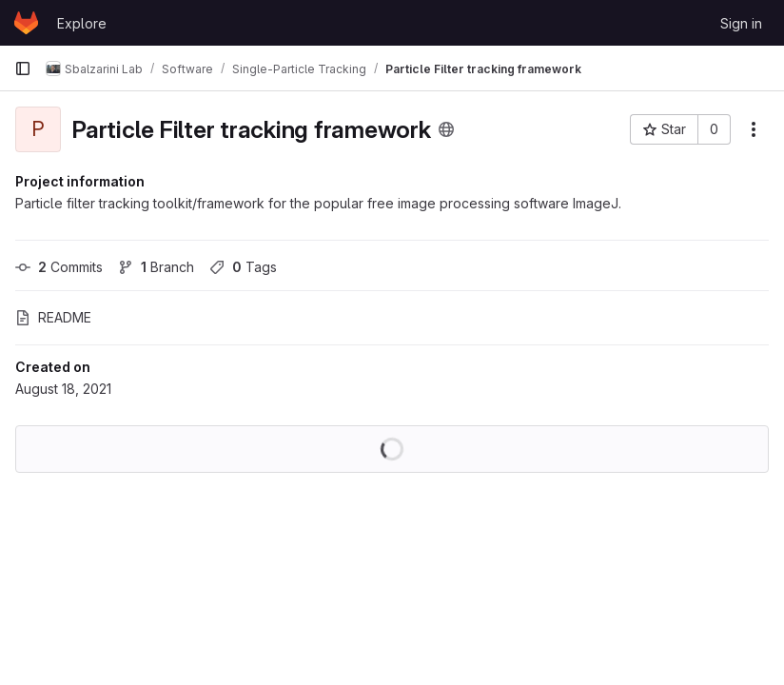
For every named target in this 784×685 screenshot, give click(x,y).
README (53, 317)
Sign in (741, 23)
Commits (59, 267)
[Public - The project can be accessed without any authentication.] (446, 129)
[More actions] (754, 129)
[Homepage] (26, 23)
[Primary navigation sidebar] (23, 68)
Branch (156, 267)
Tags (243, 267)
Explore (82, 23)
